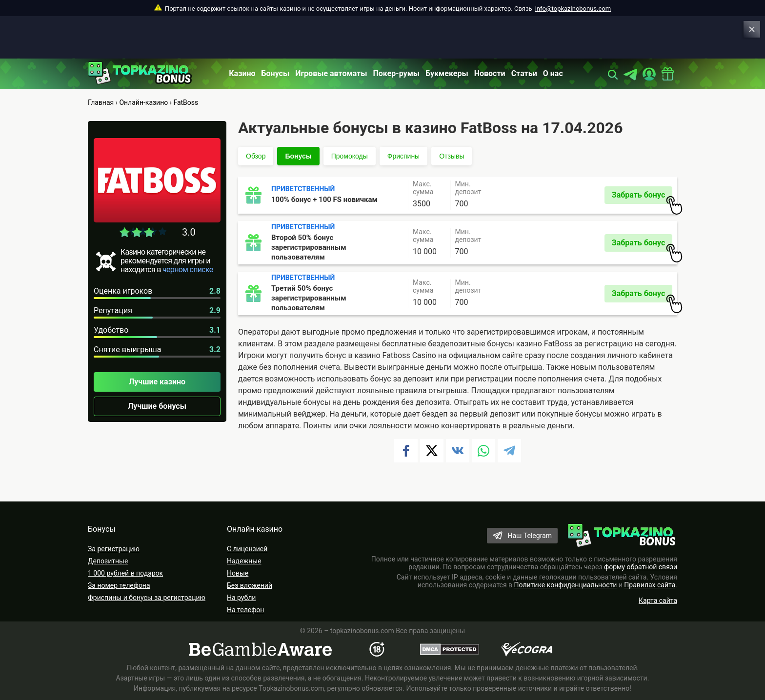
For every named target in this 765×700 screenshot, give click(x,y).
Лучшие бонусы (157, 406)
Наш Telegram (530, 536)
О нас (553, 73)
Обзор (256, 156)
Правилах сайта (650, 585)
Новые (238, 573)
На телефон (245, 610)
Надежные (244, 561)
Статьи (524, 73)
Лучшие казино (157, 382)
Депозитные (108, 561)
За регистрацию (114, 549)
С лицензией (247, 549)
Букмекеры (447, 73)
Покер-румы (397, 73)
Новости (490, 73)
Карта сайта (658, 600)
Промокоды (350, 156)
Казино (242, 73)
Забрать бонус (642, 197)
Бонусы (276, 73)
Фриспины (403, 156)
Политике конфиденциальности (566, 585)
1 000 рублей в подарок (125, 573)
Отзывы (452, 156)
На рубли (241, 598)
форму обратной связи (641, 567)
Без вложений (250, 585)
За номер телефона (119, 585)
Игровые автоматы (331, 73)
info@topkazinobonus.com (573, 9)
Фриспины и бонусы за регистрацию (147, 598)
